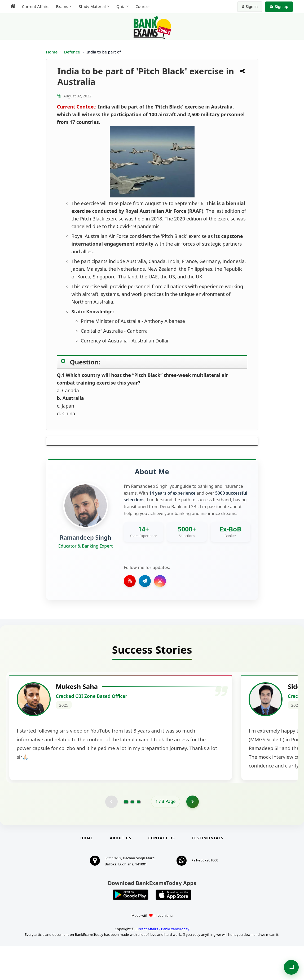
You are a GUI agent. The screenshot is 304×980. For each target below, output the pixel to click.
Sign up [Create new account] (281, 6)
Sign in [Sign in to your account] (252, 6)
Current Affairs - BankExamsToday (162, 963)
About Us (121, 871)
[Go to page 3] (139, 835)
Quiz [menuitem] (119, 6)
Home (52, 52)
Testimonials (208, 871)
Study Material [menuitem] (90, 6)
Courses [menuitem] (141, 6)
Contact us (162, 871)
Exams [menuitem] (60, 6)
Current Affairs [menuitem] (34, 6)
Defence (73, 52)
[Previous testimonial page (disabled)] (111, 835)
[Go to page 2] (132, 835)
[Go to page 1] (126, 835)
